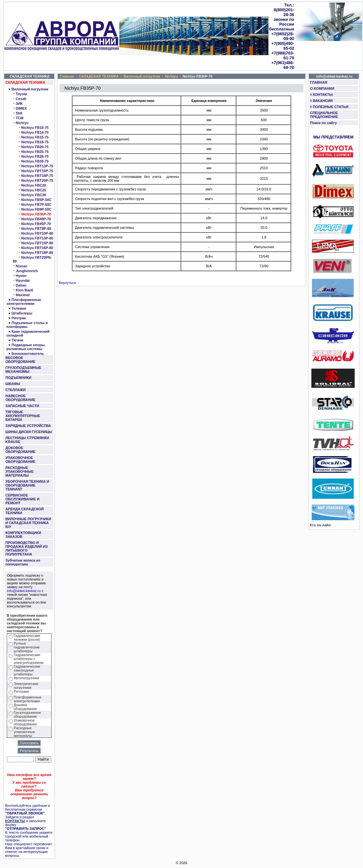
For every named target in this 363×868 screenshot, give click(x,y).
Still (19, 113)
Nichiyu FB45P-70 (36, 224)
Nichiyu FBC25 (34, 190)
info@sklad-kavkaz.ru (24, 591)
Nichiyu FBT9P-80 (36, 229)
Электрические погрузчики (26, 686)
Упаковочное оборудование (25, 722)
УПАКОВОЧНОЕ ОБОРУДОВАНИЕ (20, 460)
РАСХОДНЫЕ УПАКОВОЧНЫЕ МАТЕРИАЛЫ (20, 472)
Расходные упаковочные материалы (24, 732)
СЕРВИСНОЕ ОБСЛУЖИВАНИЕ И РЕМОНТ (22, 499)
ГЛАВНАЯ (319, 82)
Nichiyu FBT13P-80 (37, 238)
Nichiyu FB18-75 (35, 142)
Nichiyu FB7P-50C (36, 204)
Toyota (21, 94)
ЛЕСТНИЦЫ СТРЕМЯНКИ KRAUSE (27, 440)
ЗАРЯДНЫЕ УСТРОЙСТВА (28, 426)
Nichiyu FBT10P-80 (37, 233)
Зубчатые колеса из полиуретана (23, 562)
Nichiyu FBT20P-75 (37, 180)
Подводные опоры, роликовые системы (26, 347)
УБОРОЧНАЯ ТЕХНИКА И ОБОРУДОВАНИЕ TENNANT (27, 485)
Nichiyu (22, 123)
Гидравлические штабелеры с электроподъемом (29, 659)
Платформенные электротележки (24, 302)
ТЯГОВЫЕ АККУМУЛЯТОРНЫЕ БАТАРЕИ (23, 416)
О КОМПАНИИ (322, 88)
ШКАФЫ (13, 384)
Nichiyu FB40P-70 (36, 219)
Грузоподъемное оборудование (27, 714)
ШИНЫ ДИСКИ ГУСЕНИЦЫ (29, 432)
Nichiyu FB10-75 (35, 128)
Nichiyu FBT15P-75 (37, 171)
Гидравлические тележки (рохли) (27, 638)
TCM (20, 118)
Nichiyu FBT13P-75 (37, 166)
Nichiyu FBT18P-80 (37, 253)
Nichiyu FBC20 (34, 185)
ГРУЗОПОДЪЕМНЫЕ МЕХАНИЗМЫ (23, 370)
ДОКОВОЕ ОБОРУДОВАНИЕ (20, 450)
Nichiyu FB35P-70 (36, 214)
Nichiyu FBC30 (34, 195)
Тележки (19, 308)
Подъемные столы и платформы (27, 325)
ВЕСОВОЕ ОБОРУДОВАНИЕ (20, 360)
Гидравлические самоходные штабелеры (27, 670)
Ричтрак (19, 318)
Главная (67, 76)
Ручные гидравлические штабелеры (27, 647)
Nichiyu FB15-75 (35, 137)
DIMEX (21, 108)
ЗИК (19, 104)
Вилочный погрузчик (30, 89)
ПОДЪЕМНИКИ (18, 378)
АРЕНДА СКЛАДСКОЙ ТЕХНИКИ (25, 511)
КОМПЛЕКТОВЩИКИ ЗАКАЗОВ (23, 535)
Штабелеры (22, 313)
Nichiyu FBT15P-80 (37, 243)
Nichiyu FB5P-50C (36, 200)
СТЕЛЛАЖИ (16, 390)
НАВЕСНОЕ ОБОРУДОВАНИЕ (20, 398)
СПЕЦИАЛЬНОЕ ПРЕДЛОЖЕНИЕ (324, 115)
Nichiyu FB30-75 (35, 161)
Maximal (23, 295)
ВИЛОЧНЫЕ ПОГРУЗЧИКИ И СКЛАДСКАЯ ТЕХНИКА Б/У (28, 523)
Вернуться (67, 283)
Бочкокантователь (28, 354)
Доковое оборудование (25, 707)
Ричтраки (21, 691)
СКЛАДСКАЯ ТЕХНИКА (25, 82)
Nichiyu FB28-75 (35, 156)
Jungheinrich (27, 271)
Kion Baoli (24, 290)
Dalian (21, 285)
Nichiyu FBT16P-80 (37, 248)
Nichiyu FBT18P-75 (37, 176)
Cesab (21, 99)
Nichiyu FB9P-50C (36, 209)
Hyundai (23, 280)
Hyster (21, 276)
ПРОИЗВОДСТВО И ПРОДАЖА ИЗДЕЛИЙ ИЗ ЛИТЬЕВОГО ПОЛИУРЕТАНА (27, 548)
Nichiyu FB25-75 (35, 152)
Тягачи (17, 340)
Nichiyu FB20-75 (35, 147)
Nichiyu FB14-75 (35, 132)
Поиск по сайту (323, 123)
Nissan (21, 266)
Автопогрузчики (26, 678)
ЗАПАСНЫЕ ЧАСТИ (22, 406)
